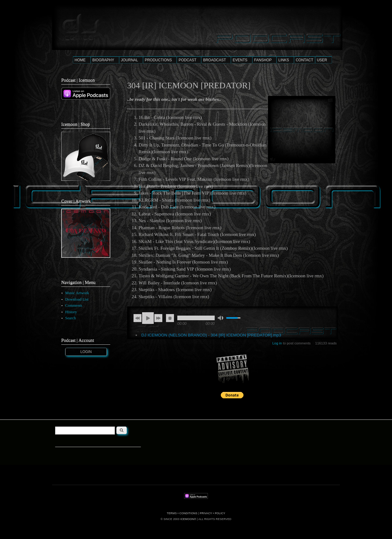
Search (71, 318)
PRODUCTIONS (158, 60)
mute (221, 318)
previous (138, 318)
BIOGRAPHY (103, 60)
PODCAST (187, 60)
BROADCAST (215, 60)
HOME (80, 60)
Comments (74, 306)
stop (170, 318)
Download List (77, 299)
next (158, 318)
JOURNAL (130, 60)
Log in (277, 343)
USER (322, 60)
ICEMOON (187, 519)
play (148, 318)
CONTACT (305, 60)
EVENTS (240, 60)
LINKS (284, 60)
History (71, 312)
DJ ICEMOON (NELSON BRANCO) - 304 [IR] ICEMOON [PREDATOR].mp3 (211, 335)
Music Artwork (77, 293)
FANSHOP (263, 60)
